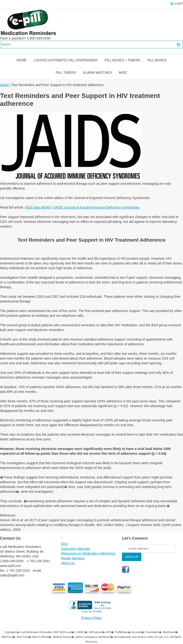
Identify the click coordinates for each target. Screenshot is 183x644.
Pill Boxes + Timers (122, 60)
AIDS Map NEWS (38, 207)
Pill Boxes (157, 60)
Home (21, 60)
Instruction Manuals (75, 549)
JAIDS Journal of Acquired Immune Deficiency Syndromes (97, 207)
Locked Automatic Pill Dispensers (66, 60)
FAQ (64, 544)
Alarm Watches (98, 73)
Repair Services (73, 558)
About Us (68, 563)
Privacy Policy (91, 618)
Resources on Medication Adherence (88, 553)
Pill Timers (66, 73)
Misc (123, 73)
